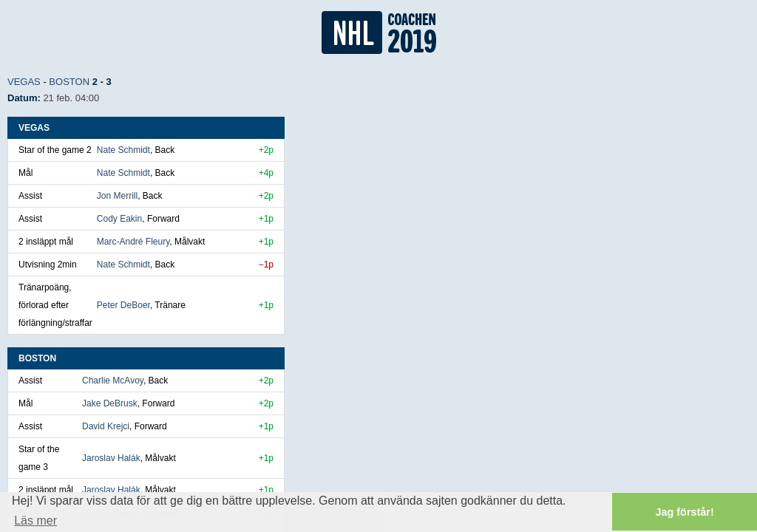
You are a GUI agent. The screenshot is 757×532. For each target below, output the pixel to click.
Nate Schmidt (123, 150)
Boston (69, 82)
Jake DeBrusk (110, 403)
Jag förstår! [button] (685, 512)
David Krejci (106, 426)
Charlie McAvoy (113, 381)
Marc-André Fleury (133, 242)
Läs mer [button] (35, 521)
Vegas (24, 82)
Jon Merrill (117, 196)
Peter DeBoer (123, 305)
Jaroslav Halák (111, 458)
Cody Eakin (119, 219)
